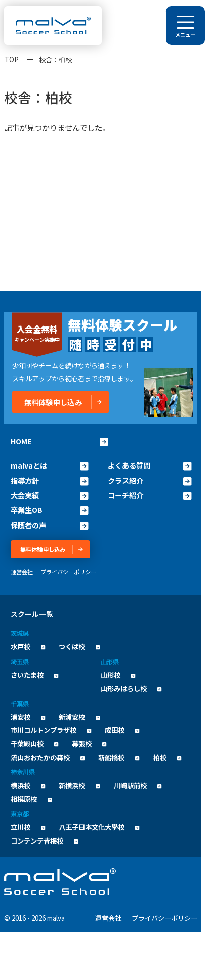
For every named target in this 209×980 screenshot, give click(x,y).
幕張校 (89, 744)
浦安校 (28, 717)
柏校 (167, 757)
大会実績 (49, 495)
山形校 (118, 675)
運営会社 (22, 572)
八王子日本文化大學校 (99, 827)
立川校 (28, 827)
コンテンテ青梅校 (44, 841)
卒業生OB (49, 510)
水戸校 (28, 647)
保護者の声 (49, 525)
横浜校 (28, 786)
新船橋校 (119, 757)
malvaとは (49, 465)
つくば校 (79, 647)
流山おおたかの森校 (48, 757)
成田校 (122, 730)
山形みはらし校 (131, 689)
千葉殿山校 (34, 744)
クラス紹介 (150, 481)
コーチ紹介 (150, 495)
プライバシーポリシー (68, 572)
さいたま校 (34, 675)
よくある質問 (150, 465)
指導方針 (49, 481)
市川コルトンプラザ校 (51, 730)
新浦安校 (79, 717)
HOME (59, 441)
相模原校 (31, 799)
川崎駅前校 (138, 786)
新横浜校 (79, 786)
